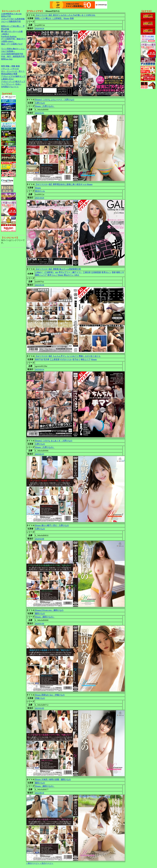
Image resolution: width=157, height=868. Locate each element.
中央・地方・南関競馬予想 (13, 56)
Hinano (66, 18)
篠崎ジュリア (41, 275)
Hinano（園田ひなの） (45, 617)
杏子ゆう (76, 359)
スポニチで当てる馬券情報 (13, 19)
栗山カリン (69, 275)
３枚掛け (5, 34)
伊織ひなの (40, 698)
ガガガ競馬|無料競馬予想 (12, 54)
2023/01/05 (40, 708)
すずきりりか (66, 359)
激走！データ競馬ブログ (12, 44)
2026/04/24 (40, 28)
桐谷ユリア (86, 359)
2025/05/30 (40, 285)
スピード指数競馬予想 (11, 21)
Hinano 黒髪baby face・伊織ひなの (50, 695)
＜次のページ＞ (46, 863)
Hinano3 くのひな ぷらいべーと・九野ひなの (55, 100)
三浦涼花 (87, 272)
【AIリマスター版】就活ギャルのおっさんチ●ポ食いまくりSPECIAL (65, 15)
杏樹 (72, 18)
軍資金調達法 (7, 74)
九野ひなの (40, 103)
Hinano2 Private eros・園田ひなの (49, 610)
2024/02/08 (40, 539)
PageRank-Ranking (9, 36)
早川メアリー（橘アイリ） (71, 272)
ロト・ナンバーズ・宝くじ (13, 71)
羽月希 (46, 359)
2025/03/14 (40, 369)
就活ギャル (40, 191)
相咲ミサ (120, 272)
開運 (15, 74)
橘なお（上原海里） (54, 18)
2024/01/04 (40, 624)
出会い (18, 84)
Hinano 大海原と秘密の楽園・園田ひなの (53, 779)
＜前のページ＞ (33, 863)
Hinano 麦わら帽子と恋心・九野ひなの (52, 525)
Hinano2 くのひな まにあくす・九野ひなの (54, 441)
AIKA (77, 275)
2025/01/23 (40, 454)
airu (57, 272)
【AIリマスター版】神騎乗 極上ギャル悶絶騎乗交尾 (58, 269)
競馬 (3, 66)
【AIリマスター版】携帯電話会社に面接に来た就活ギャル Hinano (64, 184)
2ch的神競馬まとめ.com (11, 14)
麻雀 (18, 66)
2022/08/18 (40, 793)
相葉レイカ (40, 18)
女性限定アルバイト (10, 87)
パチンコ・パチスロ (10, 69)
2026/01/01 (40, 113)
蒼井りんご (52, 275)
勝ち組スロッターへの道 (12, 31)
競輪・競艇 (10, 66)
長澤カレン (106, 272)
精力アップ (20, 82)
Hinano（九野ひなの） (45, 106)
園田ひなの (40, 613)
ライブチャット (8, 84)
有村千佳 (39, 359)
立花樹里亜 (96, 272)
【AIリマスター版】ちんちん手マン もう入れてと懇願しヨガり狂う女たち (68, 356)
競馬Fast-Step (7, 59)
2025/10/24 (40, 198)
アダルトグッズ (8, 82)
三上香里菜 (55, 359)
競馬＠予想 (6, 16)
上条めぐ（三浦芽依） (45, 272)
